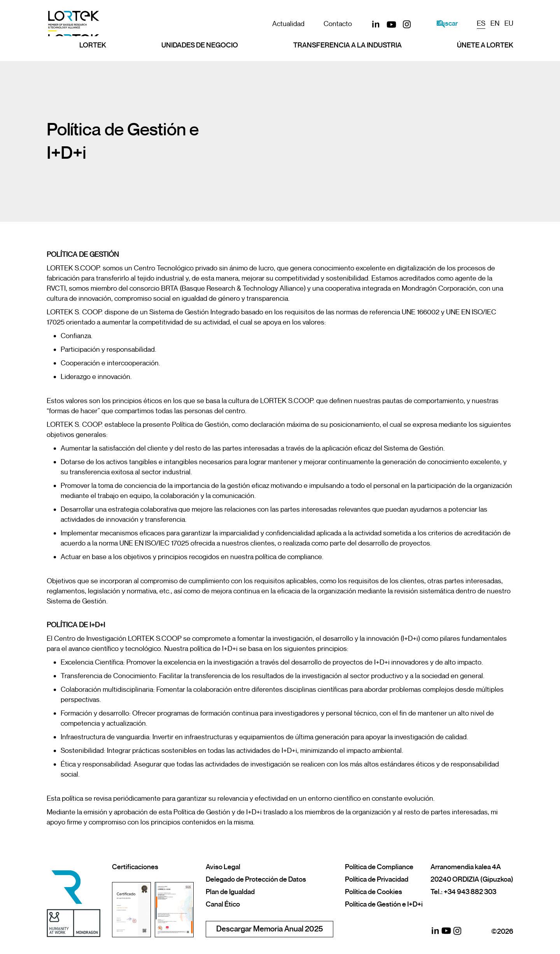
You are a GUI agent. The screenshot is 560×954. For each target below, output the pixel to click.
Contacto (330, 24)
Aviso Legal (223, 867)
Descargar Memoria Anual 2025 (269, 929)
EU (509, 23)
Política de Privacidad (377, 879)
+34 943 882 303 (470, 892)
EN (495, 23)
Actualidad (281, 24)
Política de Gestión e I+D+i (384, 904)
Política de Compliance (379, 867)
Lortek (93, 49)
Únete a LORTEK (485, 49)
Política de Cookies (374, 892)
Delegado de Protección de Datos (256, 879)
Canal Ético (223, 904)
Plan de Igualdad (230, 892)
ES (481, 23)
